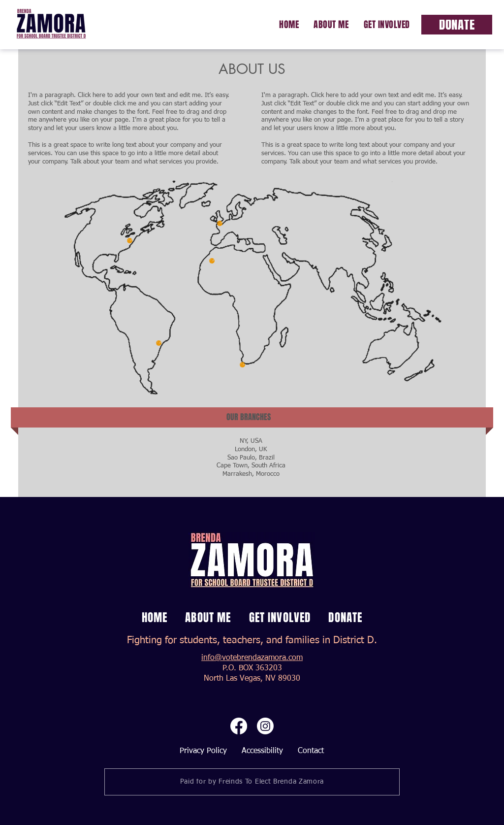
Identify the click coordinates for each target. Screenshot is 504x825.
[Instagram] (265, 726)
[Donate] (457, 25)
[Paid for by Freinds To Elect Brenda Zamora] (252, 782)
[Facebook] (239, 726)
